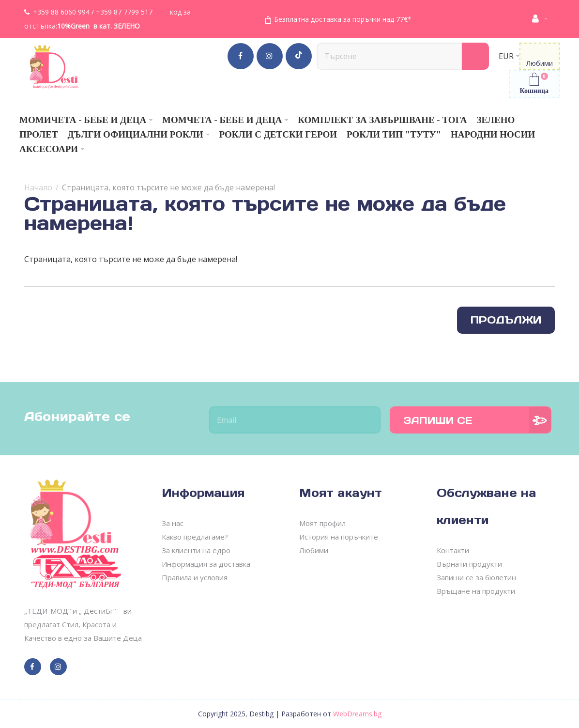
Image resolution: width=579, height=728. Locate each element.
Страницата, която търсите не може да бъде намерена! (168, 187)
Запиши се (438, 420)
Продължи (506, 320)
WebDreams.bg (357, 714)
